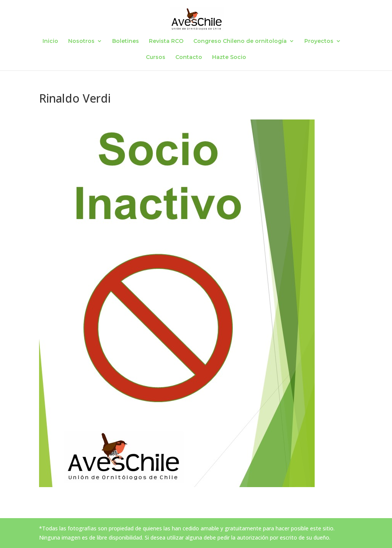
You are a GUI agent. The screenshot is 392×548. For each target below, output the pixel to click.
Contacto (189, 57)
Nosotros (81, 41)
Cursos (156, 57)
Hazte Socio (229, 57)
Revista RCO (166, 41)
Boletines (126, 41)
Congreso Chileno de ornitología (240, 41)
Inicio (50, 41)
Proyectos (319, 41)
